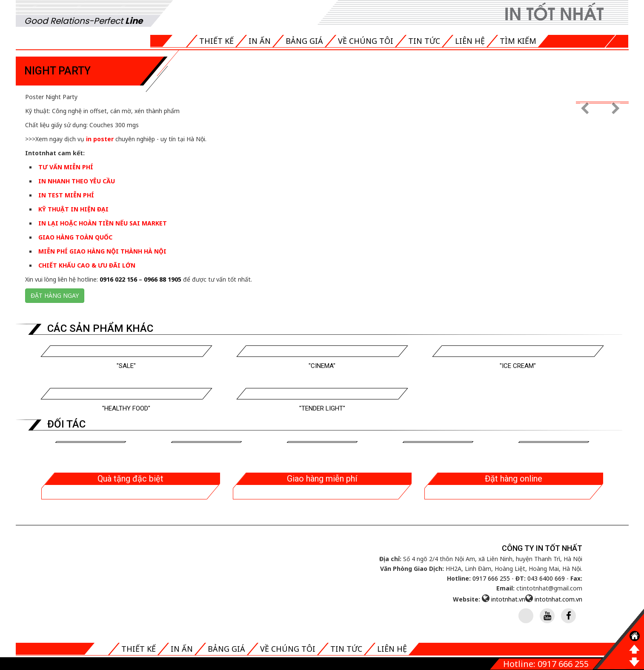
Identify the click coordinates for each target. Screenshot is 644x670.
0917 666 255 (491, 578)
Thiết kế (216, 41)
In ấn (260, 41)
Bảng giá (304, 41)
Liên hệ (470, 41)
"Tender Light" (322, 408)
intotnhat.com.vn (558, 599)
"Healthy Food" (126, 408)
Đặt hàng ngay (55, 295)
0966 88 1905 (163, 279)
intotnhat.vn (508, 599)
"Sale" (126, 366)
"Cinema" (322, 366)
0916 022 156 (118, 279)
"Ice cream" (518, 366)
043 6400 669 (546, 578)
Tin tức (424, 41)
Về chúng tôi (366, 41)
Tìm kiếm (518, 41)
